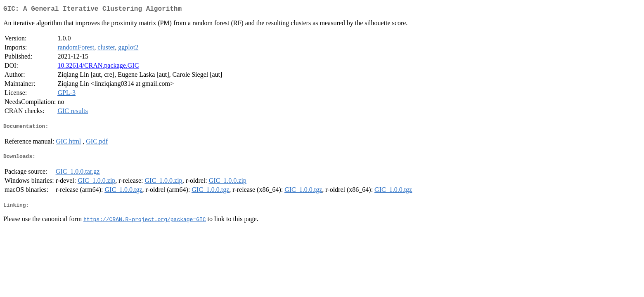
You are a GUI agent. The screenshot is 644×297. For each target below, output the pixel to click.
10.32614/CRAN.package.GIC (98, 67)
